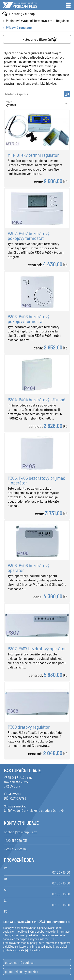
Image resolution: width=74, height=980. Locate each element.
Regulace (62, 21)
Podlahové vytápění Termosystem (29, 21)
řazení (35, 103)
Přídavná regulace (19, 27)
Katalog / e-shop (23, 14)
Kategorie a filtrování (40, 39)
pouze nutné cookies (19, 962)
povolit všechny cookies (22, 972)
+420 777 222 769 (16, 849)
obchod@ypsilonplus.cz (20, 832)
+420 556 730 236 (16, 840)
